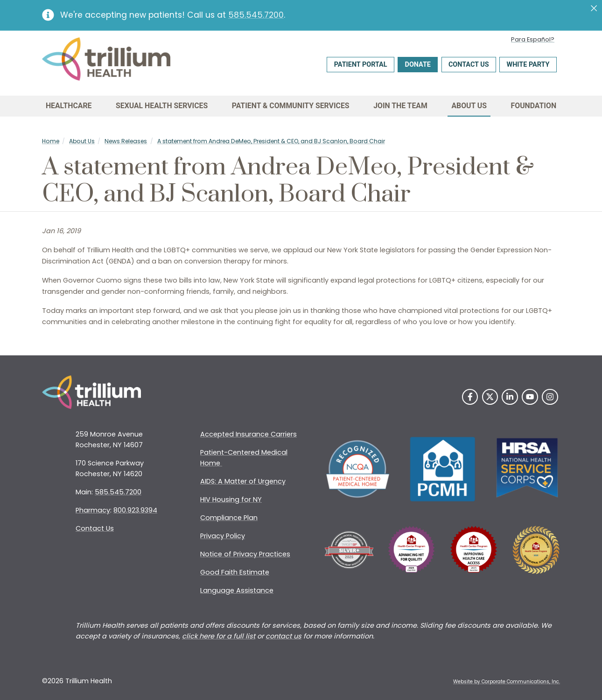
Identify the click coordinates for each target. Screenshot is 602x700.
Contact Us (469, 65)
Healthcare (69, 106)
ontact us (286, 636)
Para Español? (533, 39)
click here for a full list (219, 636)
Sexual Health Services (162, 106)
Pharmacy (93, 510)
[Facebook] (470, 397)
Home (51, 141)
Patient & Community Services (291, 106)
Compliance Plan (229, 518)
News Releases (126, 141)
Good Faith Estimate (235, 572)
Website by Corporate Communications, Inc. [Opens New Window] (507, 682)
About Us (469, 106)
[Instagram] (550, 397)
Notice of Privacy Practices (245, 554)
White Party (528, 65)
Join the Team (400, 106)
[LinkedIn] (510, 397)
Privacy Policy (223, 536)
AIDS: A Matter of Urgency (243, 481)
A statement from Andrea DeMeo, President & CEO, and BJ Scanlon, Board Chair (271, 141)
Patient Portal (361, 65)
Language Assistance (237, 590)
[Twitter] (490, 397)
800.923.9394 (135, 510)
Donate (418, 65)
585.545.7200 (256, 15)
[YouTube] (530, 397)
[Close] (594, 8)
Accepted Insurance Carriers (248, 434)
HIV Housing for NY (231, 499)
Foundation (534, 106)
